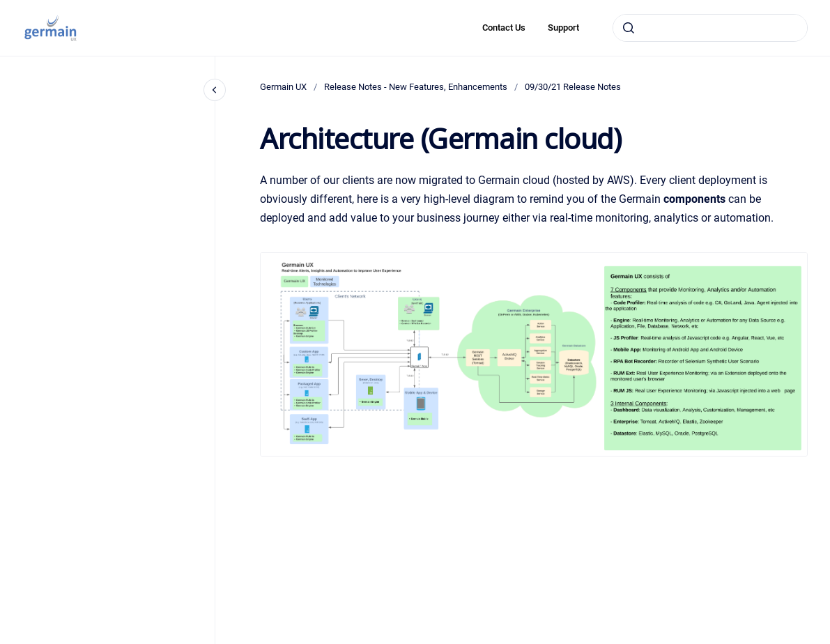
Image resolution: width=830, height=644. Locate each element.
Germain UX (283, 87)
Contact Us (504, 28)
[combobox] (710, 28)
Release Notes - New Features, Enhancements (416, 87)
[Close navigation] (215, 90)
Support (563, 28)
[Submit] (629, 28)
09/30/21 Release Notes (573, 87)
